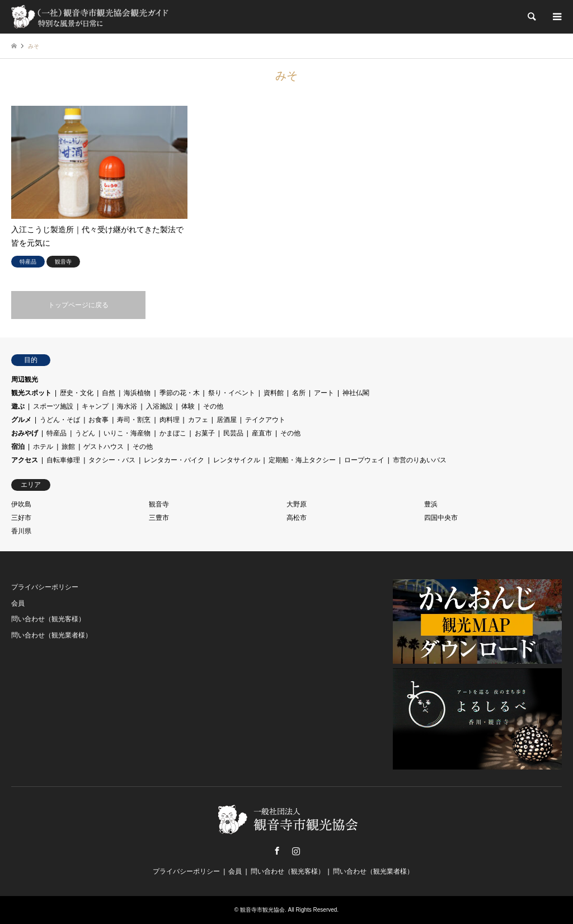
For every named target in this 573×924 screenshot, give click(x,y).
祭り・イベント (232, 393)
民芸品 (233, 433)
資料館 (274, 393)
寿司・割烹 (134, 420)
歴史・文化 (77, 393)
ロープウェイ (364, 460)
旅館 (68, 447)
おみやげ (25, 433)
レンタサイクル (237, 460)
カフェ (198, 420)
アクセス (25, 460)
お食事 (98, 420)
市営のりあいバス (420, 460)
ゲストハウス (104, 447)
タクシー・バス (112, 460)
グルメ (21, 420)
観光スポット (31, 393)
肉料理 (170, 420)
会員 (18, 603)
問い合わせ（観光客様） (48, 619)
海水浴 (127, 406)
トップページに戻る (78, 305)
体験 (188, 406)
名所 (299, 393)
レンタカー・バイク (174, 460)
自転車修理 (63, 460)
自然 (109, 393)
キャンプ (95, 406)
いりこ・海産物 (127, 433)
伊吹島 (21, 504)
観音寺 (159, 504)
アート (324, 393)
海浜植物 (137, 393)
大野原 (297, 504)
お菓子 (205, 433)
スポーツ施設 (53, 406)
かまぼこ (173, 433)
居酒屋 (227, 420)
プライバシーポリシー (45, 587)
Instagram (296, 851)
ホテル (43, 447)
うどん (85, 433)
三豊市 (159, 518)
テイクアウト (265, 420)
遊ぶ (18, 406)
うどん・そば (60, 420)
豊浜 (431, 504)
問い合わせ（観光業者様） (51, 635)
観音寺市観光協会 (262, 910)
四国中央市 (441, 518)
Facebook (277, 851)
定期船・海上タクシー (302, 460)
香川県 (21, 531)
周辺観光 (25, 379)
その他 (213, 406)
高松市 (297, 518)
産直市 (262, 433)
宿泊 (18, 447)
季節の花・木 (180, 393)
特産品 (57, 433)
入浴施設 (159, 406)
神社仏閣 (356, 393)
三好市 (21, 518)
